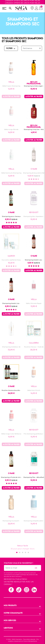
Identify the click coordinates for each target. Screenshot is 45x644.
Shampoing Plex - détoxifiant (34, 477)
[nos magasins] (32, 8)
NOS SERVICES (10, 621)
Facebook (11, 590)
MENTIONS (8, 628)
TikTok (19, 590)
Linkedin (34, 590)
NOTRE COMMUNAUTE (13, 613)
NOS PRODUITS (10, 606)
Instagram (26, 590)
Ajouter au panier (11, 97)
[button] (17, 552)
